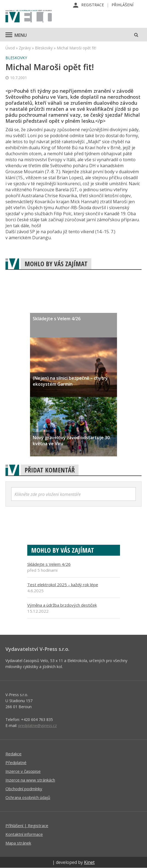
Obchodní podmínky (24, 789)
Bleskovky (44, 48)
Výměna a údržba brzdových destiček (62, 605)
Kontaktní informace (24, 834)
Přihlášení (122, 5)
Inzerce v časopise (23, 771)
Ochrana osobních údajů (28, 797)
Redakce (13, 754)
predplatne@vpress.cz (37, 725)
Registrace (93, 5)
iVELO (29, 17)
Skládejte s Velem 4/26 (49, 564)
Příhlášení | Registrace (27, 825)
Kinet (89, 862)
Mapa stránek (18, 843)
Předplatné (16, 762)
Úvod (10, 48)
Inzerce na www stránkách (30, 780)
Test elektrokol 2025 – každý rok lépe (63, 585)
